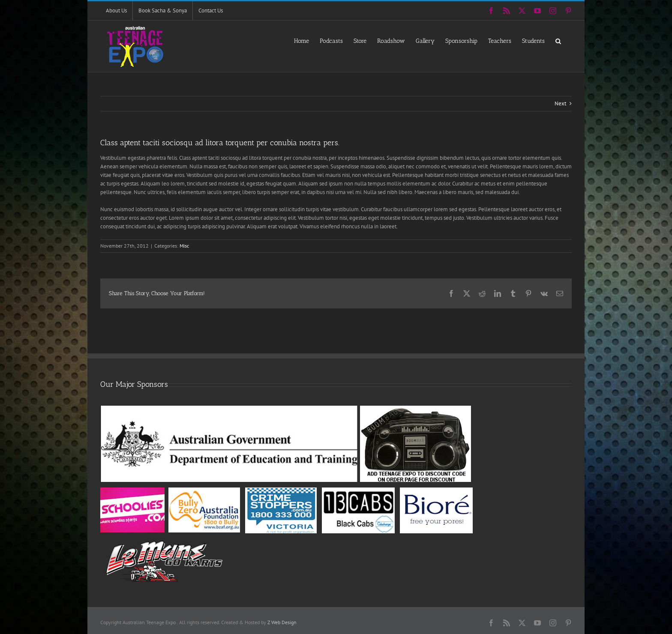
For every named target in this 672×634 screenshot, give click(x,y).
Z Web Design (282, 622)
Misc (184, 246)
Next (560, 103)
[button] (558, 40)
